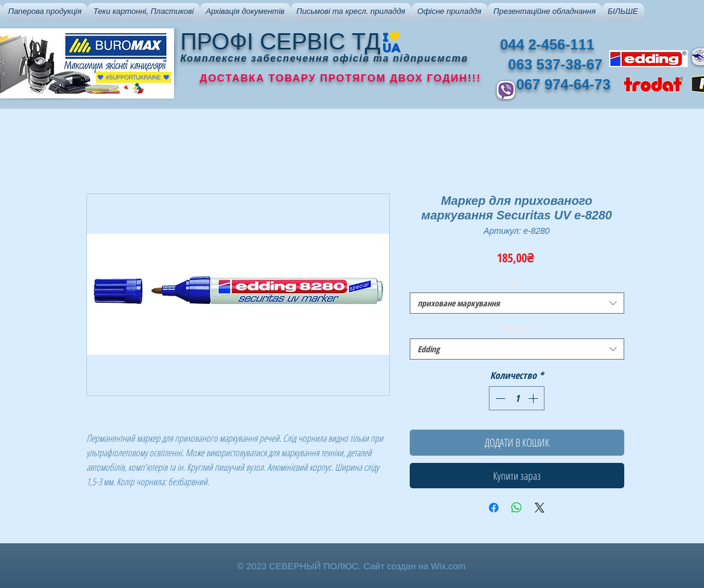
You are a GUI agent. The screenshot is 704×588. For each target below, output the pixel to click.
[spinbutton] (517, 398)
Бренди (517, 328)
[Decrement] (499, 398)
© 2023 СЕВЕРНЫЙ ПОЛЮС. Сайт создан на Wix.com (352, 566)
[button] (45, 11)
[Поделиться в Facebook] (494, 508)
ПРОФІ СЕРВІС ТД (281, 42)
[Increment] (534, 398)
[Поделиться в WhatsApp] (517, 508)
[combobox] (517, 303)
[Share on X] (540, 508)
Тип (517, 283)
